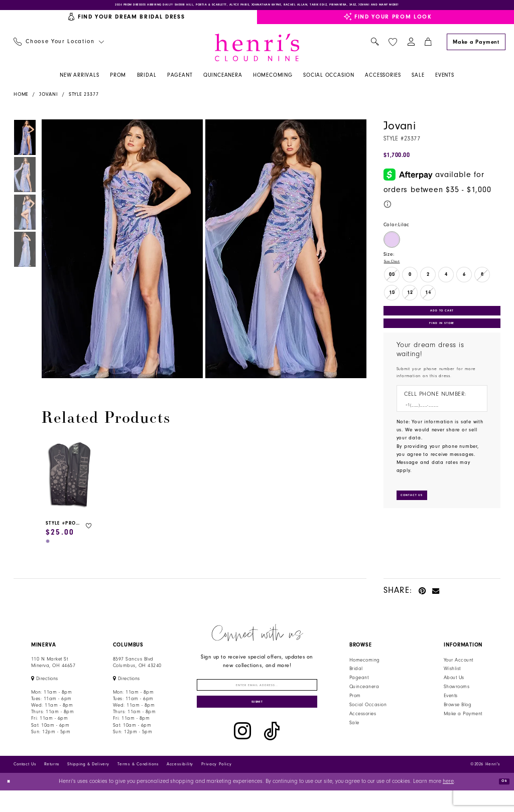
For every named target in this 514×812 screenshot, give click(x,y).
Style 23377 (84, 100)
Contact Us (25, 786)
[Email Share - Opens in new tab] (436, 596)
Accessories (363, 719)
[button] (411, 48)
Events (451, 701)
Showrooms (457, 693)
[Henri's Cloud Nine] (257, 53)
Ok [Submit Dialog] (501, 803)
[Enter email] (257, 694)
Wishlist (452, 675)
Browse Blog (458, 710)
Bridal (356, 675)
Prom (355, 701)
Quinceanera (364, 693)
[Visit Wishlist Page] (393, 47)
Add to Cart (442, 321)
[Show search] (375, 48)
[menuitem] (58, 48)
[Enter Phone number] (438, 427)
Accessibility (180, 786)
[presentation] (70, 481)
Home (21, 100)
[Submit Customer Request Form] (420, 522)
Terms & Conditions (138, 786)
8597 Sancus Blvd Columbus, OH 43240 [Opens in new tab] (137, 668)
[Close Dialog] (11, 803)
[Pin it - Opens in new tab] (422, 596)
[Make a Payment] (476, 47)
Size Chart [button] (397, 268)
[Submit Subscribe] (257, 720)
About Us (454, 684)
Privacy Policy (217, 786)
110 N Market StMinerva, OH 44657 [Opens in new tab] (53, 668)
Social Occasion (368, 710)
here (448, 803)
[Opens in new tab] (45, 685)
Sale (354, 728)
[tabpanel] (121, 255)
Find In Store (442, 341)
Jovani (49, 100)
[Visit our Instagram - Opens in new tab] (242, 753)
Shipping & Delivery (88, 786)
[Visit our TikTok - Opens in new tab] (272, 753)
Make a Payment (463, 719)
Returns (52, 786)
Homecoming (365, 666)
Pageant (359, 684)
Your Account (459, 666)
